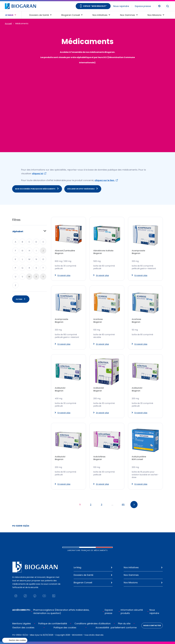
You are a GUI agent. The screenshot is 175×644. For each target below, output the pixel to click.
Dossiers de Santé (83, 575)
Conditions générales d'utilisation (93, 624)
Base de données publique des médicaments (37, 189)
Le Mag (77, 567)
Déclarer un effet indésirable (83, 189)
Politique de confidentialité (53, 624)
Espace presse (143, 6)
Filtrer (21, 299)
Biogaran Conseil (83, 583)
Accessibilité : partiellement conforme (116, 628)
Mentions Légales (22, 624)
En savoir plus (63, 275)
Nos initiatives (131, 567)
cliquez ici (37, 173)
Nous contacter (152, 626)
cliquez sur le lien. (105, 180)
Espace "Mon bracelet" (93, 6)
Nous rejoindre (121, 6)
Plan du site (124, 624)
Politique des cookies (65, 628)
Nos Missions (131, 583)
